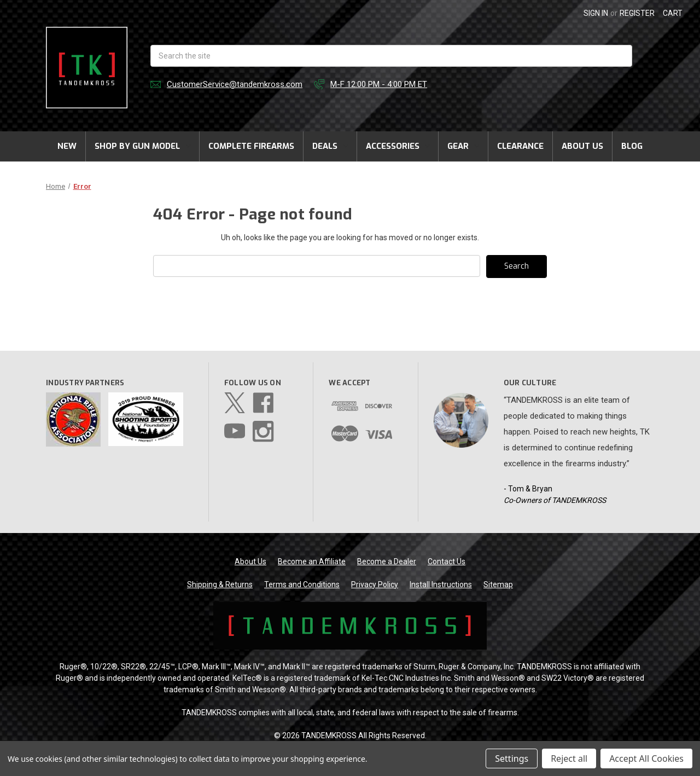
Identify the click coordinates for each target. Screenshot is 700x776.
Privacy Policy (375, 584)
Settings (512, 758)
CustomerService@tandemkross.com (235, 84)
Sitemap (498, 584)
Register (637, 13)
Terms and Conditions (302, 584)
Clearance (520, 146)
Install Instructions (441, 584)
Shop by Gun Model (142, 146)
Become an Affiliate (312, 561)
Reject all (569, 758)
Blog (632, 146)
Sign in (596, 13)
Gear (463, 146)
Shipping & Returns (220, 584)
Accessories (398, 146)
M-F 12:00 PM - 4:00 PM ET (379, 84)
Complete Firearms (251, 146)
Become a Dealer (387, 561)
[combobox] (391, 56)
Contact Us (447, 561)
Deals (330, 146)
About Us (582, 146)
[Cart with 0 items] (673, 13)
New (67, 146)
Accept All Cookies (646, 758)
